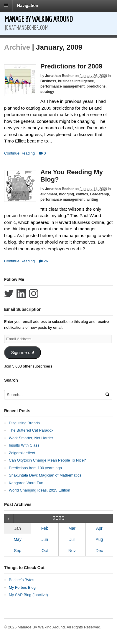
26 (43, 261)
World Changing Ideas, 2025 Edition (39, 490)
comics (82, 194)
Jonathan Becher (59, 76)
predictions (96, 86)
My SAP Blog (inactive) (28, 595)
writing (92, 199)
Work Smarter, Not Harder (31, 438)
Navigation (28, 6)
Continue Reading (19, 153)
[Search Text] (53, 395)
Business (48, 81)
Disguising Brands (24, 423)
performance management (62, 86)
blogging (66, 194)
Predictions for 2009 (71, 66)
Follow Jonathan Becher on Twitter (9, 294)
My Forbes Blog (22, 587)
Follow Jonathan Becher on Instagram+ (34, 294)
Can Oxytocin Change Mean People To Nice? (47, 460)
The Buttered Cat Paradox (31, 430)
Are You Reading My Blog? (72, 176)
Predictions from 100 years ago (35, 468)
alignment (49, 194)
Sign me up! (22, 353)
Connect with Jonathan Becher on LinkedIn (21, 294)
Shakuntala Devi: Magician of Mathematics (45, 475)
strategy (47, 92)
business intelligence (76, 81)
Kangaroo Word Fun (26, 483)
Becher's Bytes (22, 580)
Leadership (100, 194)
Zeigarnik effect (22, 453)
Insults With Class (24, 445)
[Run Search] (107, 394)
